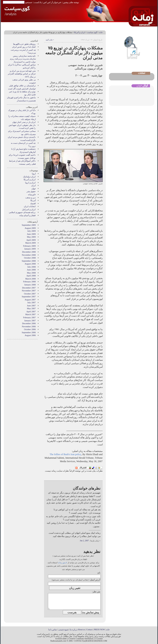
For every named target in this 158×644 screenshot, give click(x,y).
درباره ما (74, 630)
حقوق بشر (31, 191)
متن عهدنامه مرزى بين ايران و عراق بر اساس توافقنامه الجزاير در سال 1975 (22, 74)
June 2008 (31, 270)
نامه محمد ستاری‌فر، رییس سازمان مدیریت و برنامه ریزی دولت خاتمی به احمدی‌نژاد (23, 59)
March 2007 (31, 314)
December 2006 (29, 323)
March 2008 (31, 279)
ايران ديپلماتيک (29, 177)
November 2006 (29, 327)
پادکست (38, 2)
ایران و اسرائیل (29, 209)
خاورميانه (32, 194)
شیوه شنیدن (63, 630)
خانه (101, 32)
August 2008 (30, 264)
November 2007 (29, 291)
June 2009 (31, 234)
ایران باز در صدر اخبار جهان (24, 122)
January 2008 (30, 285)
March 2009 (31, 243)
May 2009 (31, 237)
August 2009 (30, 228)
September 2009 (29, 225)
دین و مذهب (30, 198)
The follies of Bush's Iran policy (65, 454)
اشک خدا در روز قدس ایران (24, 47)
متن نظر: (96, 592)
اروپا (34, 174)
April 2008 (31, 276)
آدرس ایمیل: (95, 580)
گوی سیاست (92, 32)
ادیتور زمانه (63, 563)
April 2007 (31, 312)
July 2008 (32, 267)
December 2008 (29, 252)
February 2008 (30, 282)
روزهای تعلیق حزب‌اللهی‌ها (24, 44)
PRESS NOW (99, 630)
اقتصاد (33, 203)
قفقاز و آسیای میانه (28, 215)
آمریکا (33, 200)
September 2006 (29, 332)
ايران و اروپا (30, 183)
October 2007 (30, 294)
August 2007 (30, 300)
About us (81, 630)
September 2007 (29, 297)
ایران (34, 185)
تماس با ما (53, 630)
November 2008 (29, 255)
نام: (99, 573)
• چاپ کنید (50, 40)
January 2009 (30, 249)
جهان (34, 189)
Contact (89, 630)
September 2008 (29, 261)
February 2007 (30, 317)
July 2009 (32, 231)
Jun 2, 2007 (84, 541)
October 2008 (30, 258)
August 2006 (30, 335)
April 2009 (31, 240)
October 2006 (30, 329)
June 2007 (31, 306)
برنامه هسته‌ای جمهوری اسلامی (22, 212)
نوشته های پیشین (71, 2)
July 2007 (32, 303)
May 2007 (31, 308)
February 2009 (30, 246)
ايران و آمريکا (80, 32)
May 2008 (31, 273)
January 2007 (30, 321)
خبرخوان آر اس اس (52, 2)
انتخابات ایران (30, 206)
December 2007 (29, 288)
